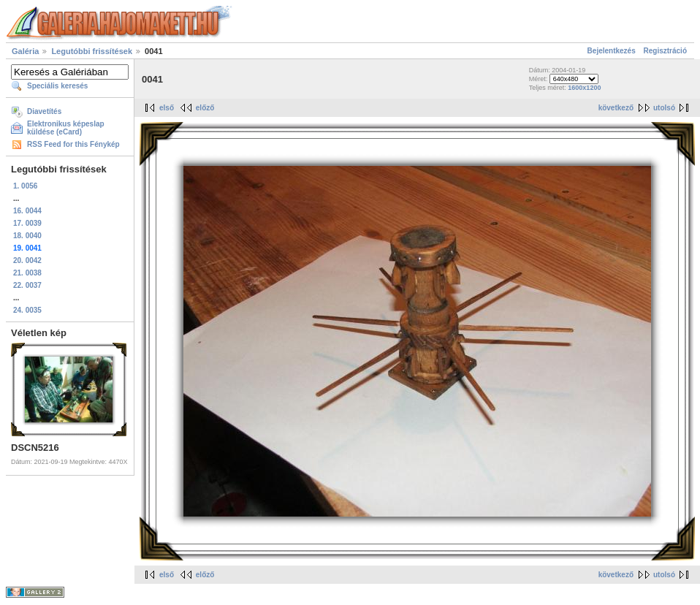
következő (616, 108)
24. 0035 (27, 310)
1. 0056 (25, 186)
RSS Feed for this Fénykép (73, 144)
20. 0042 (27, 260)
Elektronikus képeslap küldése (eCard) (66, 128)
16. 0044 (27, 211)
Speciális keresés (57, 86)
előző (205, 108)
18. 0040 (27, 236)
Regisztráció (665, 51)
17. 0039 (27, 223)
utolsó (664, 108)
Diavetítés (44, 111)
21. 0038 (27, 273)
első (167, 108)
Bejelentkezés (612, 51)
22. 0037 (27, 285)
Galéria (25, 51)
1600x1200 (584, 88)
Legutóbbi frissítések (92, 51)
